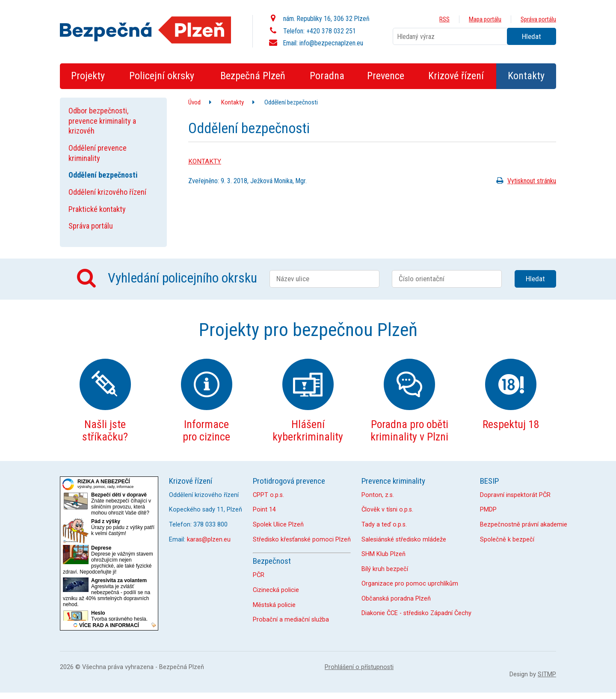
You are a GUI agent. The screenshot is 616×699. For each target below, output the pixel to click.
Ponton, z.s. (378, 495)
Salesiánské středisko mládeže (404, 540)
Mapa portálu (485, 19)
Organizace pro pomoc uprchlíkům (410, 584)
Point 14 (264, 510)
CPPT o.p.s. (268, 495)
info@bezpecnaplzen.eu (331, 43)
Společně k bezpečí (507, 540)
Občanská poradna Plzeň (396, 599)
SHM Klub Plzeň (384, 554)
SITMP (547, 674)
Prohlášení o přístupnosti (359, 667)
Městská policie (274, 605)
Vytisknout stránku (525, 181)
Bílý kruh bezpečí (385, 569)
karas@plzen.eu (209, 540)
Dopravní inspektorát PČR (515, 495)
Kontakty (232, 102)
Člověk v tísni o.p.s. (387, 510)
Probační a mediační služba (291, 620)
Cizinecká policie (276, 590)
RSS (444, 19)
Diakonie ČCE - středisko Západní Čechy (416, 613)
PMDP (488, 510)
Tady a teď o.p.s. (384, 525)
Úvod (194, 102)
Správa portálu (538, 19)
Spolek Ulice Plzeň (278, 525)
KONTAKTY (205, 161)
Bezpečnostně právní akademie (524, 525)
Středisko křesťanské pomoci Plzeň (302, 540)
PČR (259, 575)
